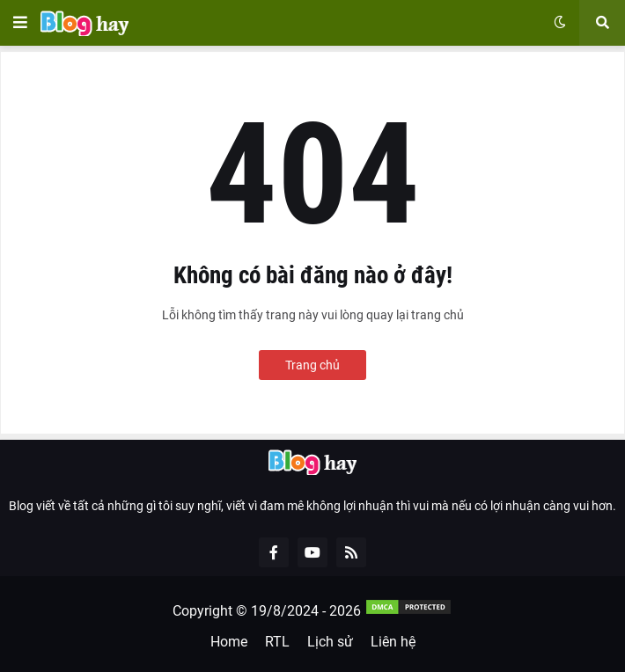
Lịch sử (330, 642)
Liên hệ (393, 642)
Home (229, 642)
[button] (20, 23)
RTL (277, 642)
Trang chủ (312, 365)
